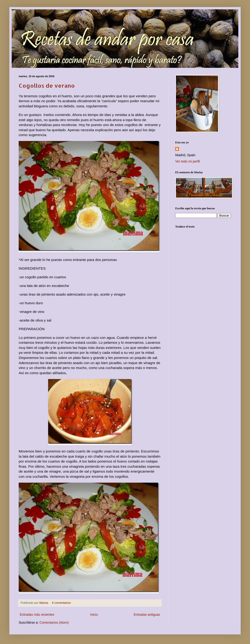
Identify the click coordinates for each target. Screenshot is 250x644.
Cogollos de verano (47, 85)
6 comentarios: (62, 603)
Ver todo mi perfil (187, 161)
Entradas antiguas (147, 615)
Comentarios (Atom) (54, 622)
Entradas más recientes (37, 615)
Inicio (94, 615)
